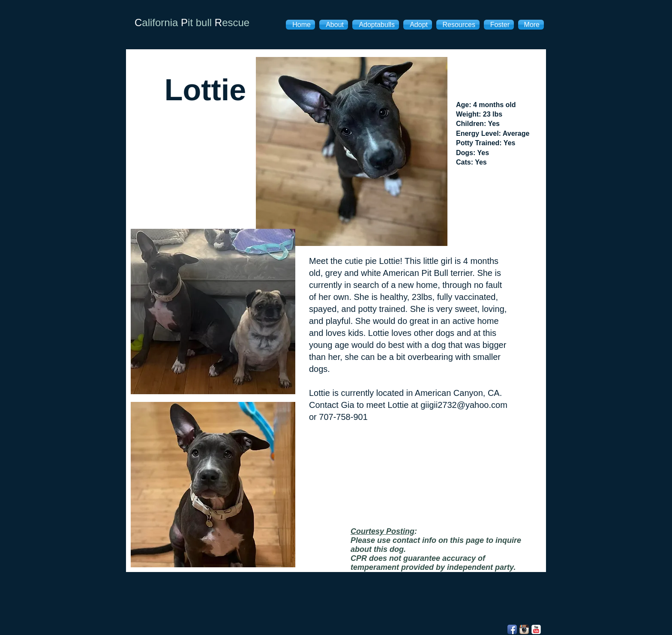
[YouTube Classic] (536, 629)
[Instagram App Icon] (524, 629)
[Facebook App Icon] (512, 629)
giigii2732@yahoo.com (464, 405)
